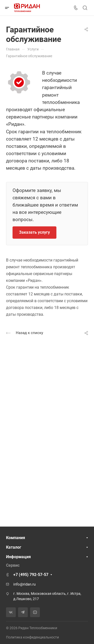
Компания (16, 538)
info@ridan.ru (24, 584)
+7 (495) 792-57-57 (31, 575)
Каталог (14, 547)
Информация (18, 557)
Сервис (13, 565)
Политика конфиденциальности (32, 637)
